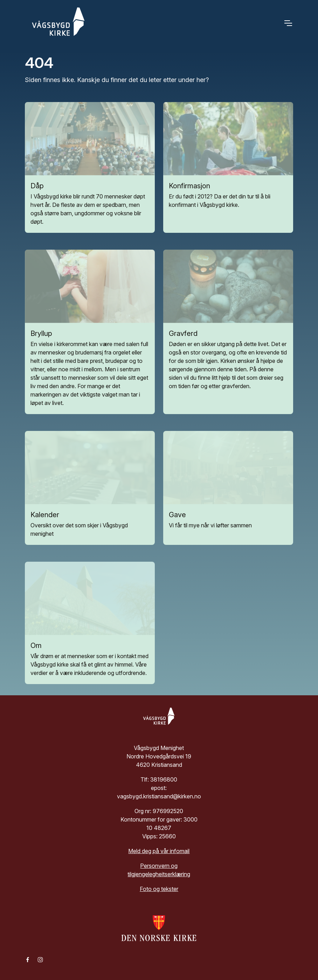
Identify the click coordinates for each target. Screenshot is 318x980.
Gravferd (183, 333)
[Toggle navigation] (288, 23)
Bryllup (41, 333)
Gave (177, 515)
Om (36, 646)
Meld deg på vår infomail (159, 851)
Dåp (37, 186)
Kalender (45, 515)
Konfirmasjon (189, 186)
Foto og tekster (159, 889)
